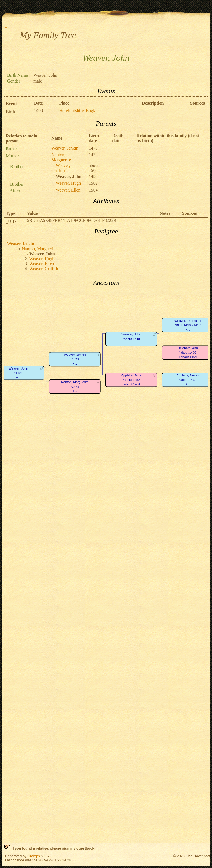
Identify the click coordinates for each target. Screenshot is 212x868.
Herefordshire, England (80, 111)
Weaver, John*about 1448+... (131, 339)
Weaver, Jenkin (65, 148)
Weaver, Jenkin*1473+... (75, 359)
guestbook (85, 848)
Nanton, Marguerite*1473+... (75, 387)
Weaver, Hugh (68, 183)
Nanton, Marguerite (61, 157)
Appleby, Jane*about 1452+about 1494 (131, 380)
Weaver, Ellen (68, 190)
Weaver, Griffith (61, 168)
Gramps (34, 856)
